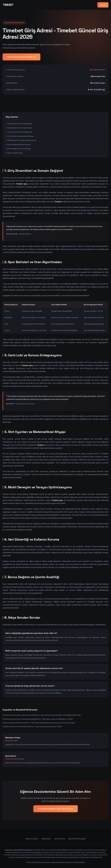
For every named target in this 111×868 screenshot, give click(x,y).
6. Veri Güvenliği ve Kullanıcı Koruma (18, 144)
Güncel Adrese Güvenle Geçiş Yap (21, 57)
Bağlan (103, 5)
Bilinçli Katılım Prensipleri (77, 839)
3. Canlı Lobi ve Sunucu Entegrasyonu (19, 132)
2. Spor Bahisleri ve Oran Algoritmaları (19, 128)
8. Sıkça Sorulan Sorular (14, 153)
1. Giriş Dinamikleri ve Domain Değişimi (19, 124)
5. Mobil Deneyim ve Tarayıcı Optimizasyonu (21, 140)
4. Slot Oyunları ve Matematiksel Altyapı (20, 136)
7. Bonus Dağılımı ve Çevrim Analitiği (18, 149)
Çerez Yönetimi (60, 839)
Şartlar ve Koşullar (32, 839)
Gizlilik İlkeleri (46, 839)
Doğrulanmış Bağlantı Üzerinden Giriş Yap (56, 809)
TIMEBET (8, 5)
